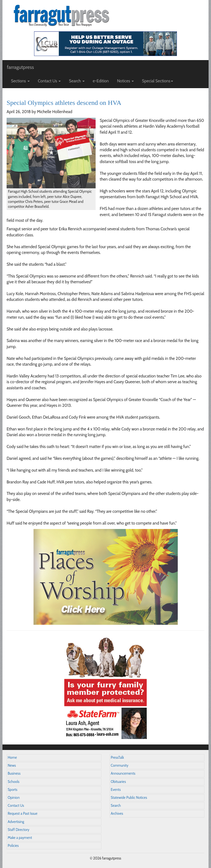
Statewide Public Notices (129, 798)
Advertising (16, 822)
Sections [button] (20, 81)
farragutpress (20, 67)
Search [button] (77, 81)
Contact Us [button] (49, 81)
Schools (13, 782)
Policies (13, 846)
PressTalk (117, 758)
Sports (13, 790)
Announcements (123, 773)
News (12, 765)
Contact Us (16, 806)
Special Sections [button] (158, 81)
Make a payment (20, 838)
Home (12, 758)
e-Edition (101, 81)
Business (14, 773)
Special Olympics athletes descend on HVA (64, 103)
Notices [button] (125, 81)
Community (120, 765)
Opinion (14, 798)
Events (116, 790)
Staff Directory (19, 830)
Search (116, 806)
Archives (117, 814)
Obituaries (118, 782)
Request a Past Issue (23, 814)
